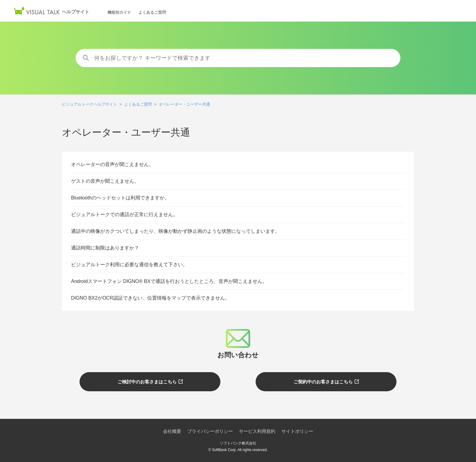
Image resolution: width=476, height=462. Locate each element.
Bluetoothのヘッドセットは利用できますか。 (120, 198)
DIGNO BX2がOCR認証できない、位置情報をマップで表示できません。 (150, 298)
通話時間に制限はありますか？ (105, 248)
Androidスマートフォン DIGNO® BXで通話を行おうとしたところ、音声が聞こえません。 (169, 281)
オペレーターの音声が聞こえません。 (112, 164)
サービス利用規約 (257, 431)
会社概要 (172, 431)
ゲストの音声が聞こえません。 (105, 181)
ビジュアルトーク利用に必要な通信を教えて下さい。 (129, 265)
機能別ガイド (119, 12)
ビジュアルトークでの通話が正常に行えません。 (124, 214)
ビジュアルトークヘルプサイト (90, 104)
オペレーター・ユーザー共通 (184, 104)
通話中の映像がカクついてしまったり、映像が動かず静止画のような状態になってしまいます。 (175, 231)
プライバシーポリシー (210, 431)
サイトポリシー (297, 431)
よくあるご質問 (152, 12)
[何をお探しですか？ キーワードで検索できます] (238, 58)
